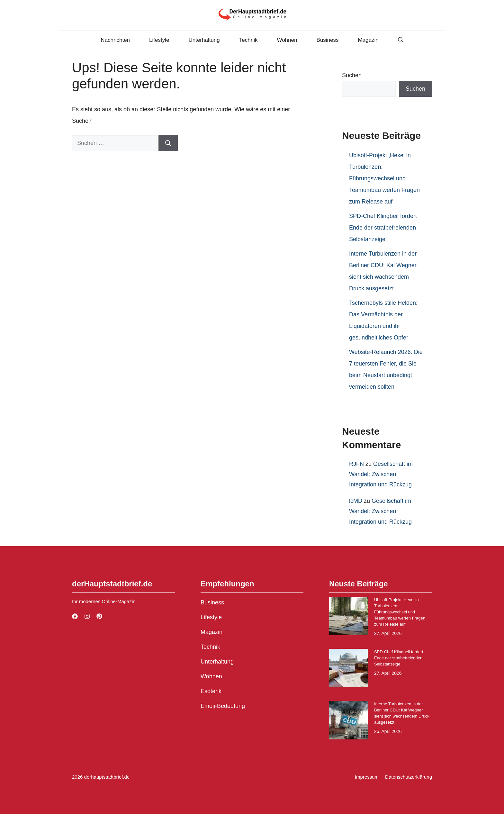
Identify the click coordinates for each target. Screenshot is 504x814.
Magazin (368, 40)
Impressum (367, 777)
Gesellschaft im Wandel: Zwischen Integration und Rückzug (381, 474)
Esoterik (211, 691)
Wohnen (287, 40)
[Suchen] (168, 143)
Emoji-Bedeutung (223, 706)
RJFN (356, 464)
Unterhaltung (204, 40)
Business (327, 40)
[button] (401, 40)
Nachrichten (115, 40)
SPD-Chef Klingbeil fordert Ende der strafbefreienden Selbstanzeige (383, 228)
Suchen (352, 75)
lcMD (356, 501)
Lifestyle (159, 40)
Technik (248, 40)
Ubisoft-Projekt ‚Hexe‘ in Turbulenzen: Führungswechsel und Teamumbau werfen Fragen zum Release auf (384, 178)
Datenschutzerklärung (409, 777)
